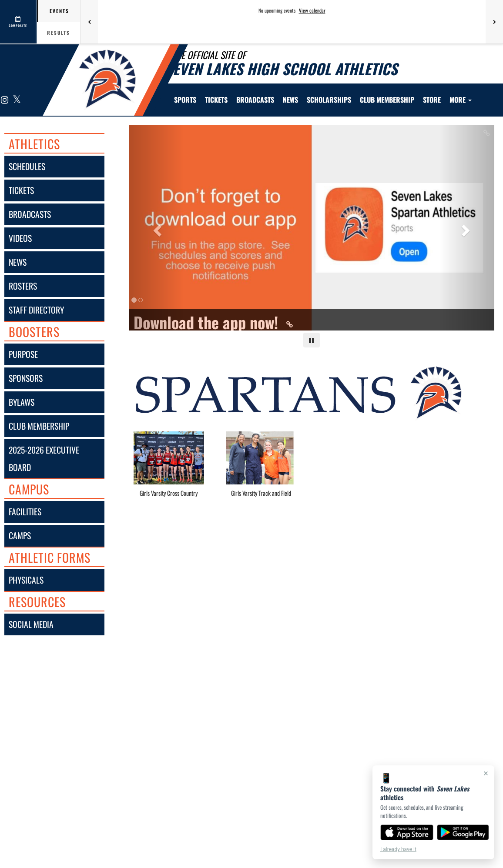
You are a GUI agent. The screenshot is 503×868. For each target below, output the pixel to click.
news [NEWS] (18, 262)
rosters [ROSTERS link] (23, 286)
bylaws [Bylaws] (22, 402)
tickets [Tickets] (21, 190)
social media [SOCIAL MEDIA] (31, 624)
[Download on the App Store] (407, 832)
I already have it (398, 849)
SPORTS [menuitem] (185, 100)
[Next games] (494, 22)
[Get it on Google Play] (463, 832)
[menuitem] (216, 100)
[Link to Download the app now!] (312, 322)
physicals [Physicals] (26, 580)
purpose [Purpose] (23, 354)
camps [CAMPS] (20, 536)
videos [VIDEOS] (20, 238)
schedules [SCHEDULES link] (27, 166)
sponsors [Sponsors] (26, 378)
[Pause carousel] (312, 340)
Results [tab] (59, 33)
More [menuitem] (461, 100)
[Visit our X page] (16, 100)
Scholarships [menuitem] (329, 100)
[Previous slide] (157, 228)
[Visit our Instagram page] (5, 100)
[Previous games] (89, 22)
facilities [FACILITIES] (25, 512)
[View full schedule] (18, 22)
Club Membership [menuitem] (387, 100)
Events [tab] (59, 11)
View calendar (312, 10)
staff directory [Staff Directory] (36, 310)
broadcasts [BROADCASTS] (30, 214)
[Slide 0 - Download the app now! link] (312, 228)
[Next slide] (467, 228)
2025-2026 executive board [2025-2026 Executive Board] (44, 459)
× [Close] (486, 773)
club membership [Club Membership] (39, 426)
